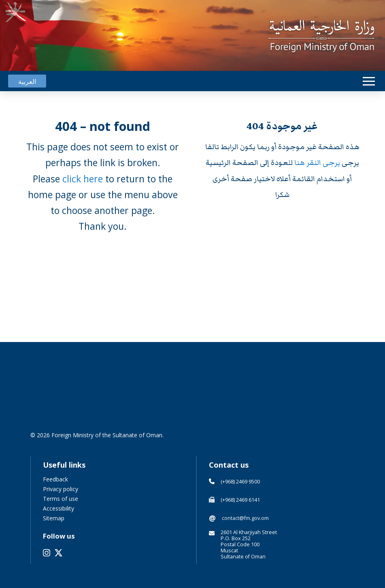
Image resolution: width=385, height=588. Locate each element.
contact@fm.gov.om (245, 518)
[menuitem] (27, 81)
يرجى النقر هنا (318, 163)
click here (83, 179)
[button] (369, 81)
